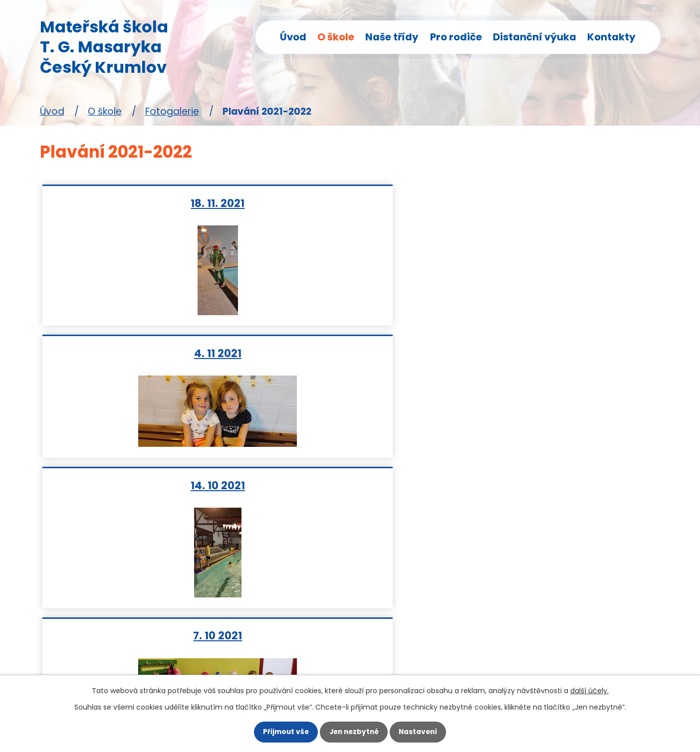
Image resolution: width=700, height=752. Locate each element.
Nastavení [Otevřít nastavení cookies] (425, 731)
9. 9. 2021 (557, 353)
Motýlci (269, 592)
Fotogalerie (172, 111)
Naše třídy (392, 37)
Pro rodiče (456, 37)
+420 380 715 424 (94, 636)
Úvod (293, 37)
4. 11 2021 (350, 203)
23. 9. (350, 353)
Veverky (272, 611)
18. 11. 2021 (143, 203)
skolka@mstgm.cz (95, 655)
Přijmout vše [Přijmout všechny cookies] (279, 731)
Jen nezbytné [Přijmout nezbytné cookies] (354, 731)
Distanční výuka (535, 37)
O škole (336, 37)
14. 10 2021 (557, 203)
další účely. (589, 687)
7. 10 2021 (143, 353)
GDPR (265, 649)
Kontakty (611, 37)
